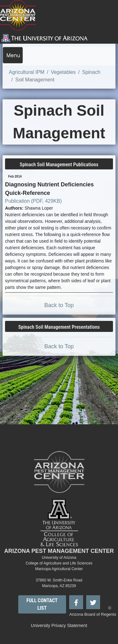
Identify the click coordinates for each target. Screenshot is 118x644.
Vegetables (63, 72)
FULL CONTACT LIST (42, 604)
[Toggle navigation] (13, 55)
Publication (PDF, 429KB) (34, 201)
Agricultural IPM (27, 72)
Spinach (91, 72)
